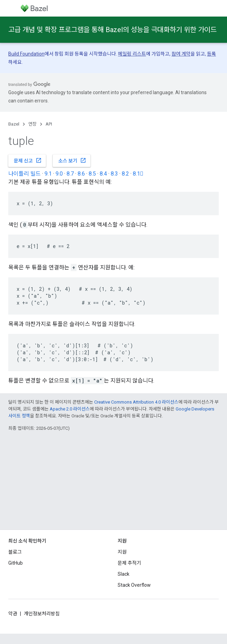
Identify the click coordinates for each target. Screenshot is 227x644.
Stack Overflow (134, 585)
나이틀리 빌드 (24, 174)
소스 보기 (72, 160)
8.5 (92, 174)
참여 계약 (181, 54)
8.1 (138, 174)
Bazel (14, 124)
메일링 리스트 (132, 54)
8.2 (125, 174)
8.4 (103, 174)
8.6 (81, 174)
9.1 (48, 174)
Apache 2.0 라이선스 (70, 409)
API (49, 124)
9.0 (59, 174)
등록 (211, 54)
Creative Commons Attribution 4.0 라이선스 (136, 402)
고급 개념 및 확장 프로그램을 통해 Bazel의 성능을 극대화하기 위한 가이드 (112, 30)
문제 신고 (28, 160)
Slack (124, 574)
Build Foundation (26, 54)
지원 (122, 552)
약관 (13, 614)
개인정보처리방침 (42, 614)
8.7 (70, 174)
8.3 (114, 174)
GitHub (16, 563)
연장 (32, 124)
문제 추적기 (129, 563)
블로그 (15, 552)
